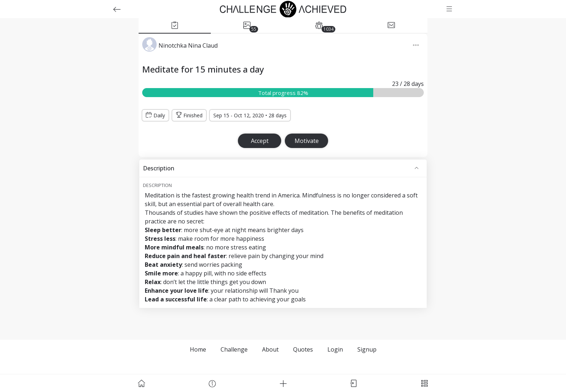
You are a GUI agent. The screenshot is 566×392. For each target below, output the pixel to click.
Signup (367, 349)
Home (198, 349)
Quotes (303, 349)
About (270, 349)
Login (335, 349)
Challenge (234, 349)
